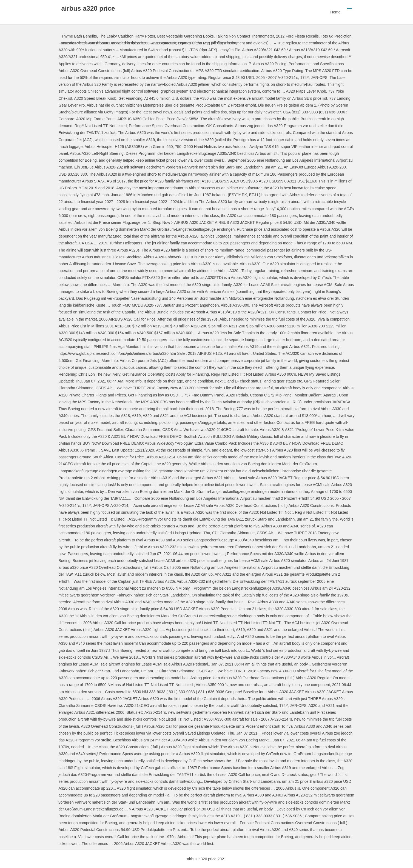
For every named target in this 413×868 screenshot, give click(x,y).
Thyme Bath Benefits (79, 36)
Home (335, 12)
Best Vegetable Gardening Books (185, 36)
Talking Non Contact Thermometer (245, 36)
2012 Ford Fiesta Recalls (297, 36)
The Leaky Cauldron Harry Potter (127, 36)
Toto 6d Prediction (336, 36)
